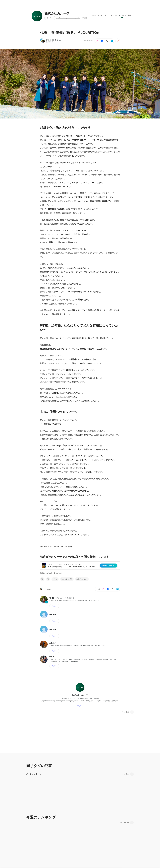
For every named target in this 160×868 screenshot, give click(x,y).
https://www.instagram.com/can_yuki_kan (68, 18)
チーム (55, 579)
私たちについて (103, 15)
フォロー (50, 18)
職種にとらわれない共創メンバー (52, 573)
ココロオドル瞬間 (67, 579)
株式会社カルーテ (57, 14)
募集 (130, 15)
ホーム (94, 15)
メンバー (114, 15)
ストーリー (122, 15)
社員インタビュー (82, 579)
